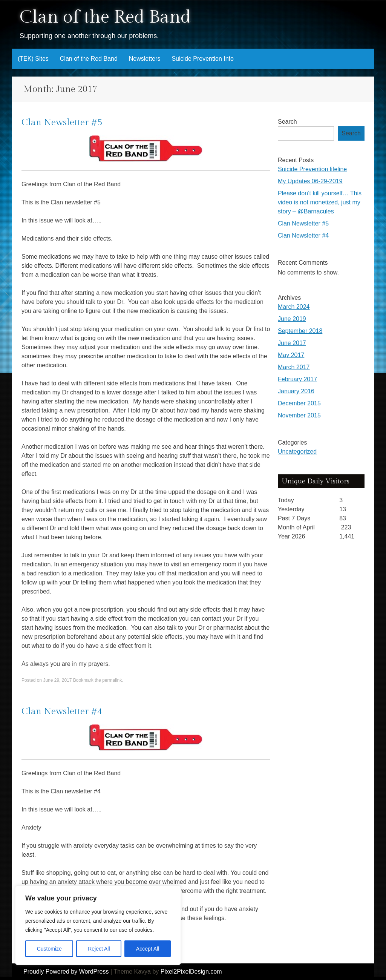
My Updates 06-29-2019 (310, 181)
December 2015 (299, 403)
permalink (112, 680)
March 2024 (294, 307)
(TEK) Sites (33, 59)
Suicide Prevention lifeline (312, 169)
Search (287, 122)
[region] (98, 925)
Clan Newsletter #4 (62, 712)
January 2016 (296, 391)
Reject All (99, 949)
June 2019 (292, 319)
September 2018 (300, 331)
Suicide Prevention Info (203, 59)
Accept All (148, 949)
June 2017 (292, 343)
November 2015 (299, 415)
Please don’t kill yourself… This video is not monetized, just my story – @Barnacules (320, 202)
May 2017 (291, 355)
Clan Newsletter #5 (62, 123)
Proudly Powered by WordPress (66, 972)
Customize (49, 949)
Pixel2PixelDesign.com (191, 972)
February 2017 (297, 379)
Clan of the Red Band (105, 17)
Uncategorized (297, 452)
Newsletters (145, 59)
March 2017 (294, 367)
